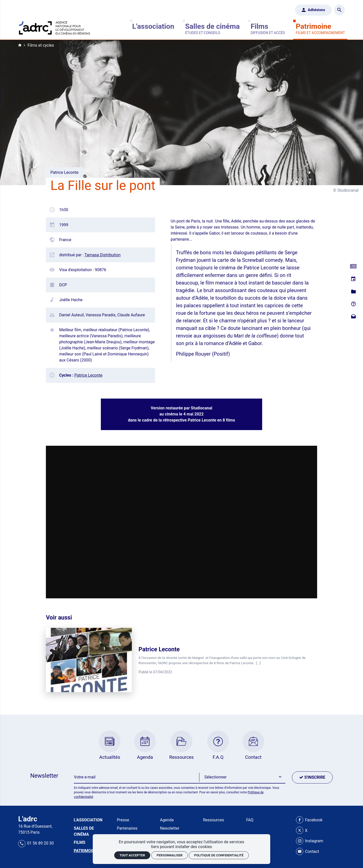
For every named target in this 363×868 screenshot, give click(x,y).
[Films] (268, 29)
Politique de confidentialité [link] (219, 855)
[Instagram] (310, 841)
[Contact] (353, 317)
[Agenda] (353, 279)
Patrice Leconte (88, 375)
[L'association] (153, 29)
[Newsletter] (137, 777)
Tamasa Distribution (102, 255)
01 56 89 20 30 (36, 843)
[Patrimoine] (320, 29)
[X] (302, 831)
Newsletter (170, 828)
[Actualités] (353, 267)
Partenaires (127, 828)
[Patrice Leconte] (181, 660)
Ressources (213, 820)
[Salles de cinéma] (212, 29)
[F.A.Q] (353, 304)
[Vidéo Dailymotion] (181, 522)
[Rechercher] (339, 10)
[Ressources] (353, 292)
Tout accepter (132, 855)
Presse (123, 820)
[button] (242, 777)
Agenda (167, 820)
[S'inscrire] (312, 777)
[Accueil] (54, 27)
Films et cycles (41, 45)
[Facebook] (309, 820)
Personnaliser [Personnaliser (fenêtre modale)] (170, 855)
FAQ (250, 820)
